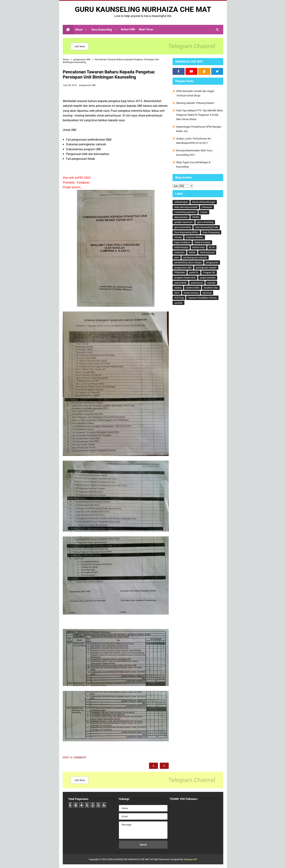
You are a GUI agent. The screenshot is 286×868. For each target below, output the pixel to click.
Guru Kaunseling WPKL (186, 232)
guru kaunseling (183, 227)
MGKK (192, 252)
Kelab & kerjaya (202, 242)
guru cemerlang (205, 222)
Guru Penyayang (211, 232)
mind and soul (207, 252)
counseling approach (185, 212)
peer (177, 258)
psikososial (197, 283)
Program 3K (209, 273)
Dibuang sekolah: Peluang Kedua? (195, 103)
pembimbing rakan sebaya (188, 262)
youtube (178, 303)
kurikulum (179, 252)
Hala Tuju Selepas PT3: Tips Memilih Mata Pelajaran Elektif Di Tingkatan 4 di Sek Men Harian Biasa (200, 115)
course (204, 212)
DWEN (196, 217)
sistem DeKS (193, 288)
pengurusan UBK (87, 85)
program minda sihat (185, 278)
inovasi (178, 237)
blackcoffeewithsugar (204, 202)
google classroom (184, 222)
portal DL (194, 273)
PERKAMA (180, 273)
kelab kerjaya (181, 247)
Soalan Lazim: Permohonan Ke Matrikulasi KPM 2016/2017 (194, 141)
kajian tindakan (182, 242)
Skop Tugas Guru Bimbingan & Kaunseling (193, 165)
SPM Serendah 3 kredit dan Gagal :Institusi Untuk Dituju (195, 93)
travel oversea (191, 293)
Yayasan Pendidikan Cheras (202, 298)
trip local (207, 293)
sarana (178, 288)
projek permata (208, 278)
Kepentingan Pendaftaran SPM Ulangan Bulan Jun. (199, 129)
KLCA (212, 247)
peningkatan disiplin (206, 268)
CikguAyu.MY (190, 859)
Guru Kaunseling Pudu (207, 227)
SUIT (177, 293)
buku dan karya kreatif (186, 207)
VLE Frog (179, 298)
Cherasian (207, 207)
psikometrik (180, 283)
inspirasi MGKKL (195, 237)
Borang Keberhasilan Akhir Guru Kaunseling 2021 (194, 153)
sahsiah (211, 283)
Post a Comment (75, 758)
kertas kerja (199, 247)
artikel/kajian (181, 202)
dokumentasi (181, 217)
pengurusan (212, 262)
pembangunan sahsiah (195, 258)
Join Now (80, 46)
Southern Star (211, 288)
